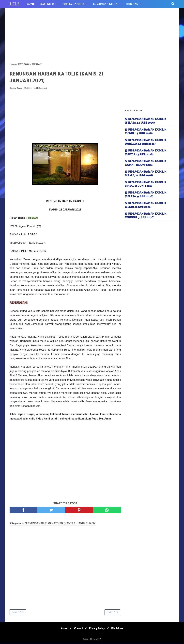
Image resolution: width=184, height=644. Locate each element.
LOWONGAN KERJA (105, 4)
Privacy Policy (97, 629)
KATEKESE (47, 4)
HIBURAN (132, 4)
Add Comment (40, 88)
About (63, 629)
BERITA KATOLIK (74, 4)
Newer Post (18, 613)
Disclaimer (118, 629)
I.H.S (15, 4)
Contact (78, 629)
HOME (31, 4)
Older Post (112, 613)
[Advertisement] (92, 35)
